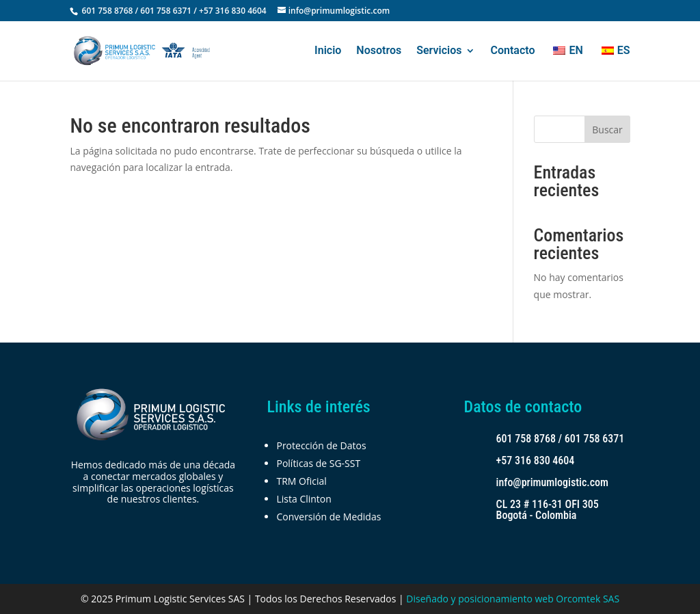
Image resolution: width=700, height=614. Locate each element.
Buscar (607, 130)
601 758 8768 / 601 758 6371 (561, 439)
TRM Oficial (301, 481)
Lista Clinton (304, 499)
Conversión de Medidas (328, 517)
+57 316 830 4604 (536, 460)
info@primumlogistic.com (553, 482)
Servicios (439, 51)
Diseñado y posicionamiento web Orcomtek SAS (513, 599)
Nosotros (379, 51)
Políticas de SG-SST (318, 463)
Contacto (512, 51)
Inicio (328, 51)
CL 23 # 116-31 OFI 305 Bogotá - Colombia (548, 510)
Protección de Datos (321, 445)
